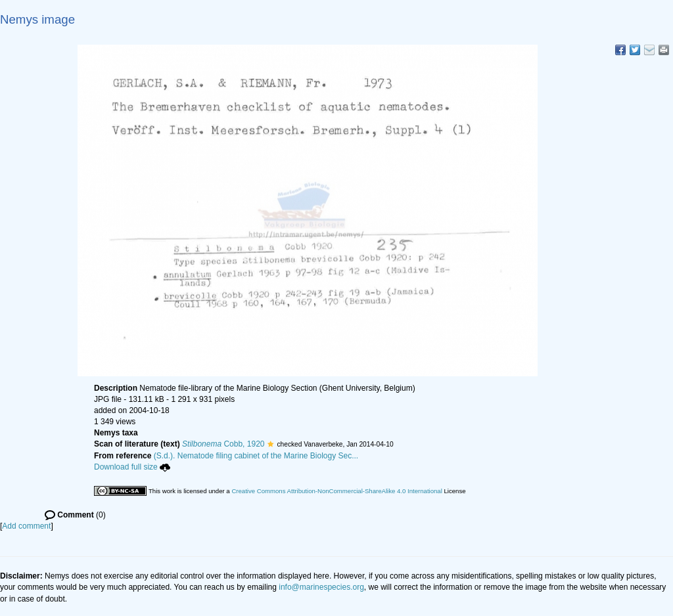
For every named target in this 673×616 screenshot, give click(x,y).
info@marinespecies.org (321, 587)
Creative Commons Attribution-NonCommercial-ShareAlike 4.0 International (336, 491)
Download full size (132, 467)
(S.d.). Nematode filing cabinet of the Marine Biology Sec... (256, 456)
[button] (270, 444)
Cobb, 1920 (223, 444)
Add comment (26, 526)
